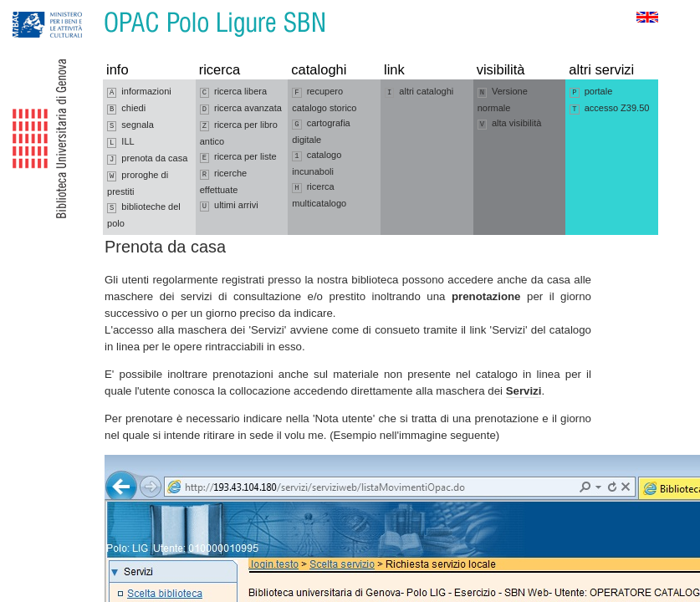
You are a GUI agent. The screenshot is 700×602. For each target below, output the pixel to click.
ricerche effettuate (224, 181)
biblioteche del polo (144, 215)
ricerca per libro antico (239, 133)
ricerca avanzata (241, 109)
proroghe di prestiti (138, 183)
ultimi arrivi (229, 206)
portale (591, 92)
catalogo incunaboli (317, 163)
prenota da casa (147, 159)
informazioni (139, 92)
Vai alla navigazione (33, 8)
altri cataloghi (419, 92)
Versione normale (503, 99)
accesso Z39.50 (609, 109)
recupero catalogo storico (324, 99)
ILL (121, 142)
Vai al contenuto (95, 8)
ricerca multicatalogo (319, 195)
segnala (130, 125)
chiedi (126, 109)
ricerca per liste (238, 157)
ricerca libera (233, 92)
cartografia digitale (321, 131)
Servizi (524, 391)
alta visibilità (510, 124)
